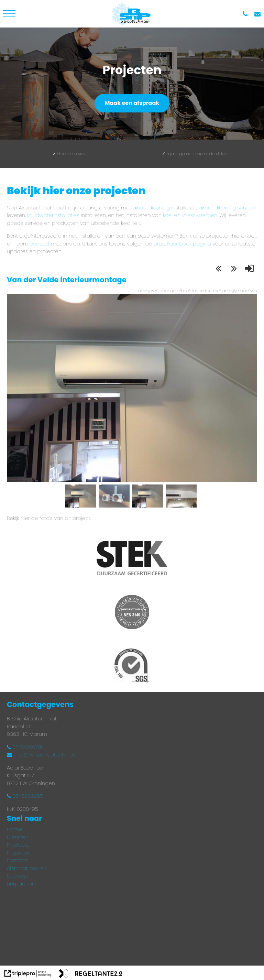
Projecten (19, 853)
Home (14, 829)
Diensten (18, 837)
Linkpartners (21, 884)
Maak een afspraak (132, 103)
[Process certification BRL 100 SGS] (132, 667)
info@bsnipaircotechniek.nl (43, 755)
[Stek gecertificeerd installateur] (132, 559)
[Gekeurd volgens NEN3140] (132, 613)
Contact (17, 860)
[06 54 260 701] (247, 14)
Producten (20, 845)
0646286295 (25, 796)
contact (40, 244)
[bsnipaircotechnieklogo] (132, 14)
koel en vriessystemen (190, 215)
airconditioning (151, 208)
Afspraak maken (27, 868)
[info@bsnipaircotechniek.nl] (259, 14)
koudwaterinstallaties (53, 215)
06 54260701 (24, 747)
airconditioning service (227, 208)
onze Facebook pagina (182, 244)
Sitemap (17, 876)
